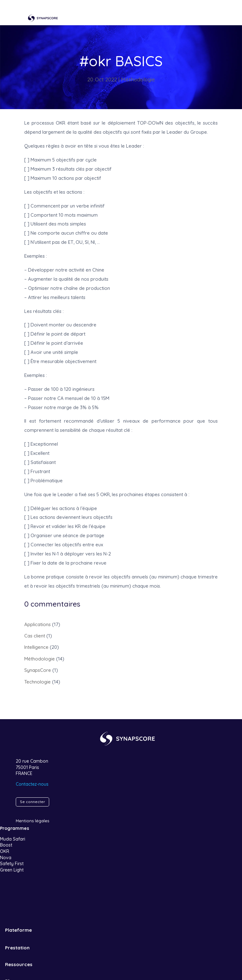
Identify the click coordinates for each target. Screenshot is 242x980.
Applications (37, 624)
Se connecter (32, 802)
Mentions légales (32, 821)
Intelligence (36, 647)
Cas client (35, 636)
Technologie (37, 682)
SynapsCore (38, 670)
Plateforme (18, 930)
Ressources (19, 964)
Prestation (17, 948)
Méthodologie (138, 79)
